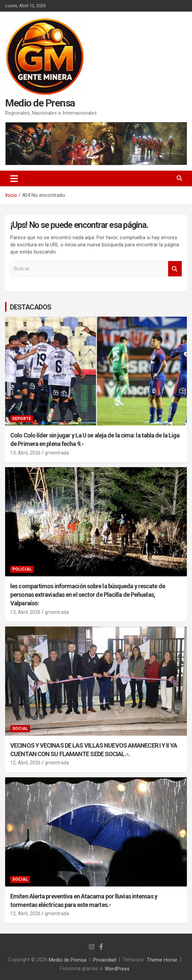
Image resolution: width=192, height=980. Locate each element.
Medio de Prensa (40, 103)
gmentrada (57, 453)
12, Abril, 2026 (25, 763)
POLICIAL (22, 569)
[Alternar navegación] (14, 178)
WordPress (117, 969)
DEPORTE (22, 419)
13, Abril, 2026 (25, 453)
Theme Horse (162, 960)
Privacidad (105, 960)
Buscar (175, 269)
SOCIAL (20, 729)
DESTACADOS (31, 307)
